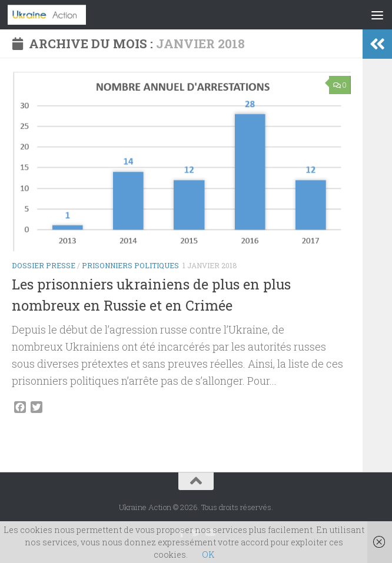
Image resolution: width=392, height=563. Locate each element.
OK (208, 554)
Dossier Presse (44, 265)
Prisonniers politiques (130, 265)
